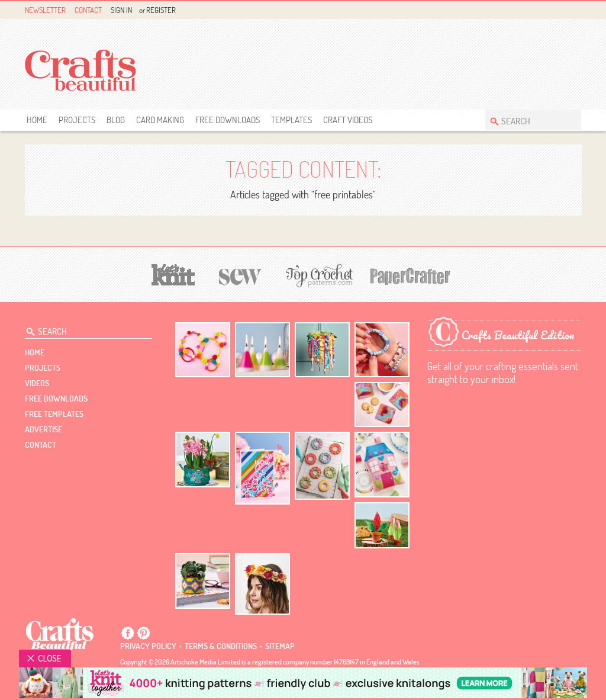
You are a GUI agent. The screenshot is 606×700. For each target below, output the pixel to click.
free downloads (228, 120)
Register (161, 10)
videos (37, 383)
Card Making (160, 120)
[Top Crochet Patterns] (318, 275)
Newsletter (45, 10)
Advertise (43, 429)
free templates (54, 414)
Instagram (574, 10)
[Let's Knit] (173, 273)
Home (37, 120)
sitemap (280, 646)
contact (41, 445)
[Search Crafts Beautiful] (527, 120)
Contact (88, 10)
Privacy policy (148, 646)
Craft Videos (348, 120)
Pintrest (561, 10)
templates (291, 120)
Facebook (547, 10)
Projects (77, 120)
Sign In (121, 10)
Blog (116, 120)
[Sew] (241, 275)
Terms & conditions (221, 646)
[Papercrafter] (410, 275)
